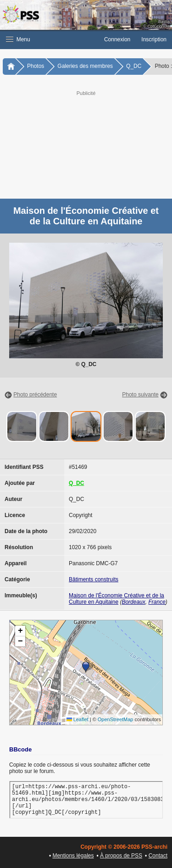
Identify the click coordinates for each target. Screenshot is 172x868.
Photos (36, 66)
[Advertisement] (86, 144)
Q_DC (134, 66)
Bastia (164, 22)
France (157, 602)
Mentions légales (73, 856)
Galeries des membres (85, 66)
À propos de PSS (121, 856)
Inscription (154, 39)
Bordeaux (133, 602)
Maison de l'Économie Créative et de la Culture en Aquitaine (117, 599)
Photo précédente (35, 395)
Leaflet (78, 719)
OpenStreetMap (116, 719)
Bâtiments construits (94, 579)
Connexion (117, 39)
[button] (49, 39)
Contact (158, 856)
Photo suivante (140, 395)
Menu (18, 39)
